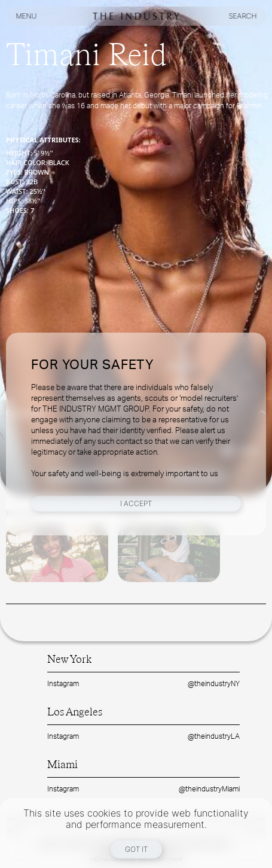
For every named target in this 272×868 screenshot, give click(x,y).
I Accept (136, 503)
